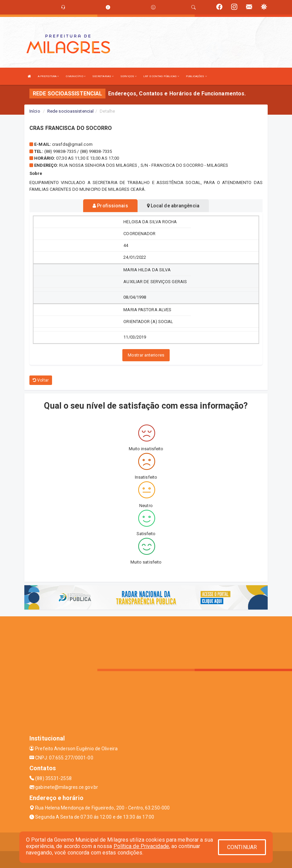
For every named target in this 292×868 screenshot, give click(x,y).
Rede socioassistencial (70, 111)
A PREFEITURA (48, 76)
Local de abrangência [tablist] (173, 206)
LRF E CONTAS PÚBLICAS (161, 76)
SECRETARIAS (103, 76)
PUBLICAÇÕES (196, 76)
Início (35, 111)
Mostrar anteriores (146, 355)
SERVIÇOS (128, 76)
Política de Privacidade (141, 846)
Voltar (41, 380)
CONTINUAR (242, 847)
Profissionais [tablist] (110, 206)
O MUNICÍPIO (76, 76)
